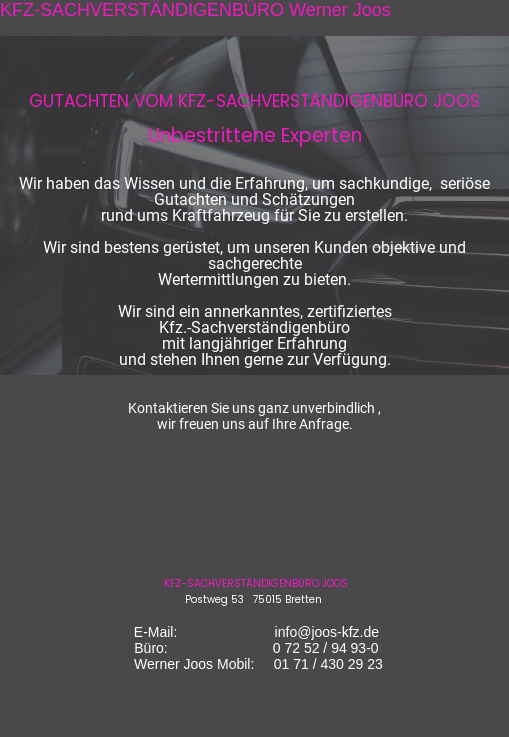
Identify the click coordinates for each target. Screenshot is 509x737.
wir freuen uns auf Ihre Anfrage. (255, 424)
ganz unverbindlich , (319, 408)
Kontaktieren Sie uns (191, 408)
